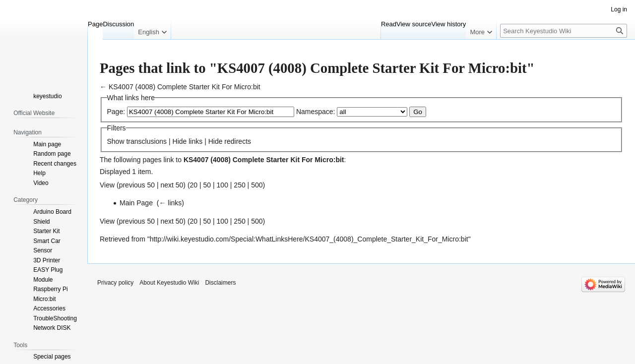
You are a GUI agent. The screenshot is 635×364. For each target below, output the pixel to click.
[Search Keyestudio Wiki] (564, 31)
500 (257, 185)
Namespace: (316, 112)
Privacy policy (115, 283)
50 (207, 185)
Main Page (136, 203)
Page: (116, 112)
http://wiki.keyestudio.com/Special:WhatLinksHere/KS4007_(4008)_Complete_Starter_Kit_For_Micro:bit (309, 239)
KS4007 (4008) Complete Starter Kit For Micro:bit (185, 87)
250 (239, 185)
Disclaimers (220, 283)
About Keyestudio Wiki (169, 283)
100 (222, 185)
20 (194, 185)
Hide (180, 141)
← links (170, 203)
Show (116, 141)
